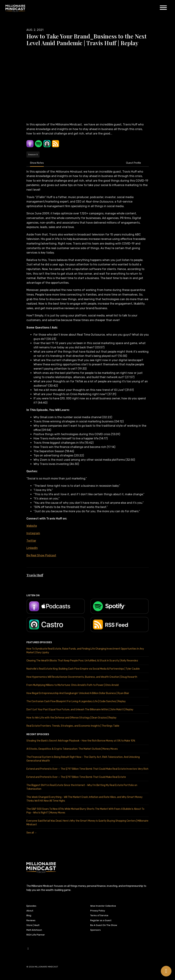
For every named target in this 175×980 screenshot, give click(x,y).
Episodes (31, 906)
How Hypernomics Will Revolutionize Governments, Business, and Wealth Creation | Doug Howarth (82, 677)
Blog (29, 915)
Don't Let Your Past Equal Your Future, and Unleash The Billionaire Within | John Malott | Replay (80, 710)
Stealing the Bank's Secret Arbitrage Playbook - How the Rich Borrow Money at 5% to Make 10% (81, 741)
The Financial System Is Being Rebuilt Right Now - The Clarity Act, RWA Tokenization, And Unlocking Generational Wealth (83, 759)
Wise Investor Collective (103, 906)
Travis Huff (35, 575)
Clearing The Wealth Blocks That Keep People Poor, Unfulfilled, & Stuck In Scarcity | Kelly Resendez (82, 661)
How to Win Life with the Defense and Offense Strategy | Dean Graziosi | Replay (71, 718)
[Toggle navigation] (163, 8)
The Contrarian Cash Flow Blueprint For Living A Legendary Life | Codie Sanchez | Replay (76, 701)
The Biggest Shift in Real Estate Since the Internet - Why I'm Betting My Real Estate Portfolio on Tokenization (82, 787)
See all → (32, 833)
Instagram (33, 533)
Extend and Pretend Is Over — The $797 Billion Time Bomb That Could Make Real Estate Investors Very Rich (87, 769)
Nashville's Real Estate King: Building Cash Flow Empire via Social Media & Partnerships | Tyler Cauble (83, 669)
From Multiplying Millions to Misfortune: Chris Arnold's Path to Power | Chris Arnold (73, 685)
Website (32, 526)
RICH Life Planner (36, 935)
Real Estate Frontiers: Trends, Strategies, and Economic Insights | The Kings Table (73, 726)
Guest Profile (134, 163)
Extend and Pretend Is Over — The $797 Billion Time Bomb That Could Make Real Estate (76, 777)
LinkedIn (32, 548)
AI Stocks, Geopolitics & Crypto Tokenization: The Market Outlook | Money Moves (72, 749)
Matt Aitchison (34, 930)
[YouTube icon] (28, 949)
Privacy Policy (98, 911)
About (30, 911)
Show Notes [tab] (37, 163)
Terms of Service (99, 915)
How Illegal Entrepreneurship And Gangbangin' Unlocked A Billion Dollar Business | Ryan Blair (78, 693)
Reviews (31, 920)
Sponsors (95, 930)
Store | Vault (33, 925)
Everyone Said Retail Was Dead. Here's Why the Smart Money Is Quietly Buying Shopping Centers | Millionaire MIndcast (87, 823)
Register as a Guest (101, 920)
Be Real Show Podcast (41, 555)
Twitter (31, 541)
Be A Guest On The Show (104, 925)
